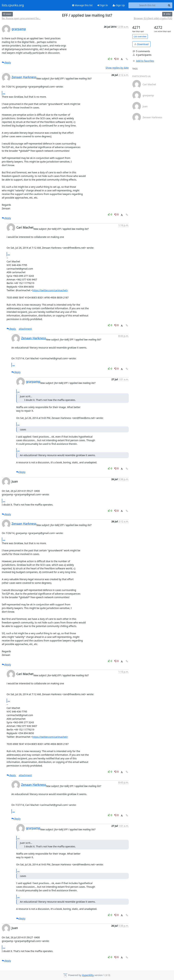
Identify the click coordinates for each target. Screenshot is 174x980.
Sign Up (119, 5)
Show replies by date (117, 68)
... (4, 93)
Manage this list (82, 5)
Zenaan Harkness (24, 77)
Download (141, 44)
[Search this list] (147, 5)
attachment (25, 329)
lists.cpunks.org (13, 5)
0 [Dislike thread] (117, 59)
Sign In (103, 5)
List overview (140, 36)
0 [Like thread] (110, 59)
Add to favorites (143, 61)
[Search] (169, 5)
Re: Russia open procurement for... (21, 18)
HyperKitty (88, 975)
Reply (7, 62)
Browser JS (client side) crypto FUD (153, 18)
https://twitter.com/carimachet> (50, 290)
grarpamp (19, 29)
